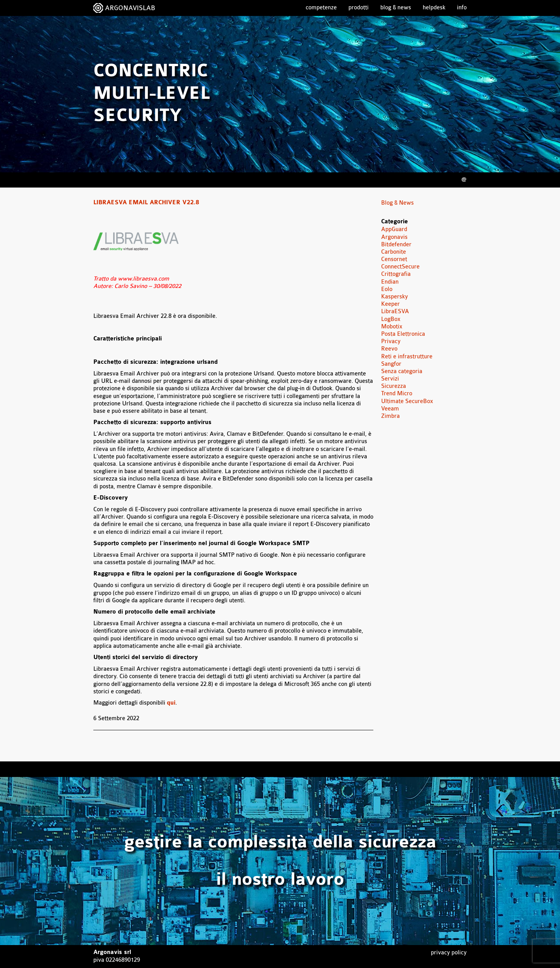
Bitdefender (396, 245)
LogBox (391, 319)
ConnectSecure (400, 267)
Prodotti (359, 8)
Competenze (321, 8)
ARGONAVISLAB (130, 8)
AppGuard (394, 229)
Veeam (390, 409)
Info (462, 8)
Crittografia (396, 274)
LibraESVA (395, 311)
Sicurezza (394, 386)
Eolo (387, 289)
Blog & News (396, 8)
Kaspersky (395, 297)
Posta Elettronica (403, 334)
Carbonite (394, 252)
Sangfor (391, 364)
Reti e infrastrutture (407, 357)
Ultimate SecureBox (407, 401)
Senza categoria (402, 371)
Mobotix (392, 327)
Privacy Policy (449, 953)
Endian (390, 282)
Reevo (389, 349)
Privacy (391, 341)
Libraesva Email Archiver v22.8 (146, 203)
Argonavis (394, 237)
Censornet (394, 259)
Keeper (390, 304)
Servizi (390, 379)
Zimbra (390, 416)
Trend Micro (397, 394)
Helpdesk (434, 8)
